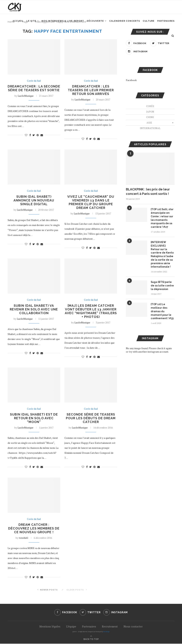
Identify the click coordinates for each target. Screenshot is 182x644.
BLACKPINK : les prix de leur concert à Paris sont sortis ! (148, 191)
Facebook (131, 80)
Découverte (95, 22)
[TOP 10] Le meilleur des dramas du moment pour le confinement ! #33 (162, 311)
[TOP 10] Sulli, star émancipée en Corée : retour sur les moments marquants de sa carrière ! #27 (162, 218)
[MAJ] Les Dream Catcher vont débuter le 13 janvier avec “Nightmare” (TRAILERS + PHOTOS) (91, 311)
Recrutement (110, 627)
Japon (150, 112)
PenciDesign (106, 632)
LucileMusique (26, 99)
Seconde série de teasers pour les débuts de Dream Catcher (91, 418)
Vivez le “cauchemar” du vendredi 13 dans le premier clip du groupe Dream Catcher (91, 202)
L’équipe (71, 627)
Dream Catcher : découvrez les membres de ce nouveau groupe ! (34, 529)
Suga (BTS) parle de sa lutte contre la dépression (162, 285)
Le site (31, 22)
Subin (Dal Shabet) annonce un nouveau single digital (34, 200)
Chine (150, 117)
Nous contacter (133, 627)
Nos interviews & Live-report (63, 22)
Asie (149, 123)
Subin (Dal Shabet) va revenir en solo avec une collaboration (34, 309)
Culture (149, 22)
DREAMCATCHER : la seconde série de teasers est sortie (34, 90)
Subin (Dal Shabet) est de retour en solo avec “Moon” (34, 418)
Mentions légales (50, 627)
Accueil (18, 22)
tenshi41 (24, 538)
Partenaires (166, 22)
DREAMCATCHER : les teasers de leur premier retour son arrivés (91, 90)
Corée (150, 106)
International (150, 128)
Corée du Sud (34, 81)
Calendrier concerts (125, 22)
